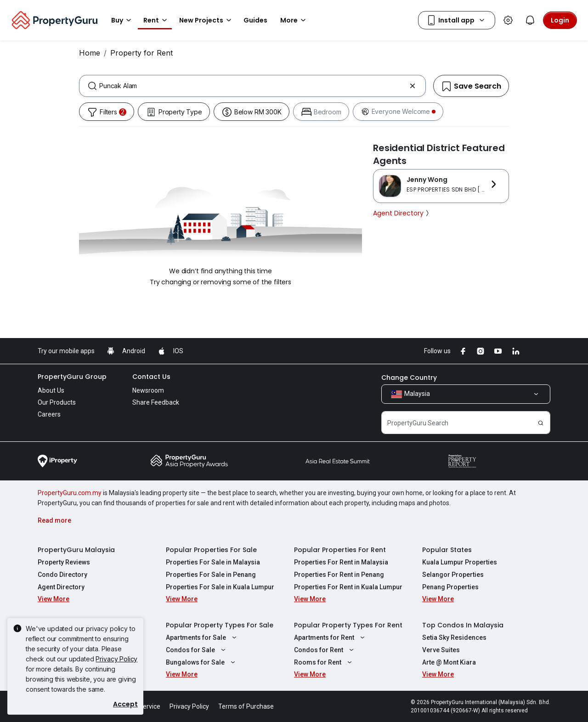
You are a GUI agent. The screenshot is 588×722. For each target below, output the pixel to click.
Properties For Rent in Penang (339, 575)
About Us (51, 390)
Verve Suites (441, 650)
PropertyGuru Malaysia (76, 550)
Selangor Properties (453, 575)
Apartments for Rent (331, 637)
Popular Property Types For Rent (348, 625)
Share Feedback (156, 402)
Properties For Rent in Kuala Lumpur (348, 587)
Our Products (57, 402)
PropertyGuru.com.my (70, 493)
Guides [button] (255, 20)
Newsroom (148, 390)
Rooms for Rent (324, 662)
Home (90, 53)
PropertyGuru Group (72, 377)
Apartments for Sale (202, 637)
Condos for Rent (325, 650)
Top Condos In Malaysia (463, 625)
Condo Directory (62, 575)
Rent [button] (157, 20)
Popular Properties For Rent (340, 550)
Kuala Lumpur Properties (460, 562)
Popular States (447, 550)
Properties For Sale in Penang (211, 575)
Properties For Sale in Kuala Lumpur (220, 587)
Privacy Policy (116, 659)
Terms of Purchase (246, 706)
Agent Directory (402, 213)
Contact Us (151, 377)
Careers (49, 414)
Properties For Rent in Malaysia (341, 562)
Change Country (409, 378)
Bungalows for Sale (202, 662)
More (294, 20)
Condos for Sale (197, 650)
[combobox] (252, 86)
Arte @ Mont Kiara (449, 662)
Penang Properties (450, 587)
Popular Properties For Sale (211, 550)
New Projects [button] (207, 20)
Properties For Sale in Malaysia (213, 562)
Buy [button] (123, 20)
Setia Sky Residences (454, 637)
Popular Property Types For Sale (220, 625)
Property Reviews (64, 562)
